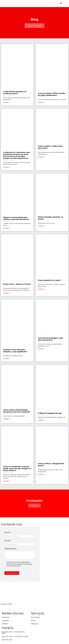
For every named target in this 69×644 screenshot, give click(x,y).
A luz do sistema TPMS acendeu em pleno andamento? (52, 95)
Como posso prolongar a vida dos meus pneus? (50, 343)
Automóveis (28, 622)
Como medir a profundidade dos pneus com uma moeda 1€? (17, 415)
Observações (11, 554)
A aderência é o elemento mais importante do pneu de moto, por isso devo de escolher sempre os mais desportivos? (16, 157)
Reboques (28, 629)
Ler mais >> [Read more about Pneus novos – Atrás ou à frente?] (6, 296)
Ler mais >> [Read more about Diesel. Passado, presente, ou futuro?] (41, 228)
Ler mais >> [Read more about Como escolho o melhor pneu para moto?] (41, 158)
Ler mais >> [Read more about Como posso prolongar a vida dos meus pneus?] (41, 352)
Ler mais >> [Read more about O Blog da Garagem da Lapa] (41, 425)
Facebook (5, 626)
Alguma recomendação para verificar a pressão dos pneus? (16, 220)
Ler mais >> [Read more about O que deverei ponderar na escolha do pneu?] (6, 103)
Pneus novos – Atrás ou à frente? (17, 287)
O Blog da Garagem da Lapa (50, 418)
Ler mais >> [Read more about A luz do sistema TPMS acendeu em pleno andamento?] (41, 103)
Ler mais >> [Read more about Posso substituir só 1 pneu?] (41, 292)
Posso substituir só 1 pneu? (49, 283)
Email (8, 546)
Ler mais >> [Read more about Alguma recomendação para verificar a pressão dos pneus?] (6, 230)
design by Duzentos (10, 641)
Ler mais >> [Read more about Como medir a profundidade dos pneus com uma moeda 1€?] (6, 423)
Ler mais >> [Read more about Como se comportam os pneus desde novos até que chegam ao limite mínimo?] (6, 486)
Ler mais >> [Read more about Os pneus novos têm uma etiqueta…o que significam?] (6, 362)
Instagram (5, 629)
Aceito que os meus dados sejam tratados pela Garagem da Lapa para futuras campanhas (17, 569)
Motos (26, 626)
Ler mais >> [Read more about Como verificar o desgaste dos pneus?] (41, 480)
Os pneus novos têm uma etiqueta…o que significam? (15, 354)
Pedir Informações (12, 578)
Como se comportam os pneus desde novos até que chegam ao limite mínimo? (17, 474)
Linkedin (5, 632)
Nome (7, 538)
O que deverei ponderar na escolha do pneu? (15, 93)
